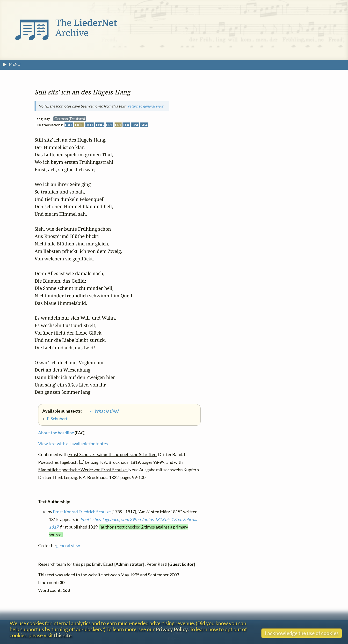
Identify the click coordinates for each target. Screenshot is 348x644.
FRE (109, 125)
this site (63, 635)
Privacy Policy (172, 629)
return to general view (146, 106)
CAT (69, 125)
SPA (135, 125)
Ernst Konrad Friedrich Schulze (82, 512)
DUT (79, 125)
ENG (100, 125)
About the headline (56, 433)
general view (68, 545)
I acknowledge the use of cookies (302, 633)
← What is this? (101, 411)
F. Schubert (57, 419)
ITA (126, 125)
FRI (118, 125)
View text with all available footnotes (73, 443)
